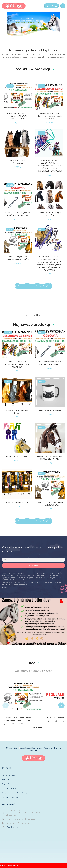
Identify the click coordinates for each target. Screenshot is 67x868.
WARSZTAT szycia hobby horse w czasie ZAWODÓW (18, 258)
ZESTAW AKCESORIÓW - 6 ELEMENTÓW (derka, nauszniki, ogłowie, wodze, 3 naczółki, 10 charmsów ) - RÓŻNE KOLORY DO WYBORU (49, 166)
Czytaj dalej (37, 727)
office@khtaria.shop (13, 827)
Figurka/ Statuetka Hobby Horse (17, 412)
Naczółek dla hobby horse (17, 502)
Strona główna (12, 748)
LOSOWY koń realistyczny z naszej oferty (49, 214)
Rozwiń (5, 587)
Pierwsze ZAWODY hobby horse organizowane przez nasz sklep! (17, 719)
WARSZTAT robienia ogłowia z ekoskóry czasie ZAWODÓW (18, 214)
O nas (39, 748)
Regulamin (48, 748)
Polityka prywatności (10, 788)
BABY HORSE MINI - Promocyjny (18, 162)
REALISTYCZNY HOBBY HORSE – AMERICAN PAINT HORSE (50, 458)
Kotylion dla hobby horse (17, 456)
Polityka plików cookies (10, 797)
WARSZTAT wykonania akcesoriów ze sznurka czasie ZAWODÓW (49, 116)
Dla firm (57, 748)
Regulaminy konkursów (10, 784)
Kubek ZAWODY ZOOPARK (50, 410)
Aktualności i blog (28, 748)
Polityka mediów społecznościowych (15, 793)
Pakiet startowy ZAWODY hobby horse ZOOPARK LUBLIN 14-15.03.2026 (18, 116)
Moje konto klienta (9, 775)
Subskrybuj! (33, 566)
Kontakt (33, 751)
